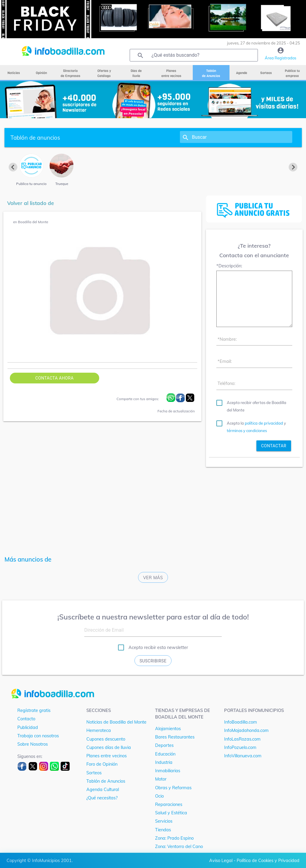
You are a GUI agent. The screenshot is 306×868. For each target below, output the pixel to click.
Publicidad (28, 727)
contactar (274, 446)
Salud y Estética (171, 813)
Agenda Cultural (103, 789)
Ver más (153, 578)
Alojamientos (168, 729)
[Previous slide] (13, 167)
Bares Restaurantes (175, 737)
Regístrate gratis (34, 710)
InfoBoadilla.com (241, 722)
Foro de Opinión (102, 764)
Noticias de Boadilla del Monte (116, 722)
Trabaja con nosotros (38, 736)
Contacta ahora (54, 378)
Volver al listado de (31, 203)
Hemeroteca (99, 730)
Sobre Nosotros (33, 744)
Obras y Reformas (173, 788)
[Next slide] (293, 167)
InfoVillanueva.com (243, 756)
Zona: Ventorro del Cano (179, 846)
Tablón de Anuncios (106, 781)
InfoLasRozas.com (242, 739)
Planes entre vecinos (107, 756)
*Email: (225, 361)
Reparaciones (169, 804)
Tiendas (163, 830)
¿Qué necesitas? (102, 798)
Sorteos (94, 773)
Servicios (164, 821)
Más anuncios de (28, 559)
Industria (164, 762)
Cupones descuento (106, 739)
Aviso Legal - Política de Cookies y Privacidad (254, 860)
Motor (161, 779)
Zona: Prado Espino (174, 838)
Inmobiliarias (168, 771)
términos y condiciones (247, 431)
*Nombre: (227, 339)
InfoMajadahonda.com (246, 730)
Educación (165, 754)
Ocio (159, 796)
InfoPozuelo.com (240, 747)
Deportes (164, 745)
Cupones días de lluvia (109, 747)
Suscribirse (153, 661)
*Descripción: (229, 266)
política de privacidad (264, 423)
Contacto (26, 719)
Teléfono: (226, 383)
